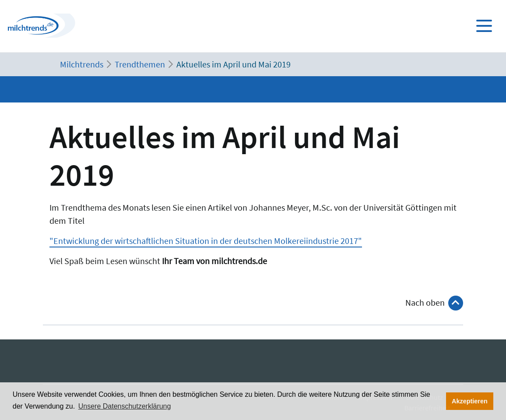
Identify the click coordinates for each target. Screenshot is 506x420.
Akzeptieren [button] (470, 401)
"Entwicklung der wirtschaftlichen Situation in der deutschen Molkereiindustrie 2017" (206, 241)
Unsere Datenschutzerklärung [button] (125, 406)
